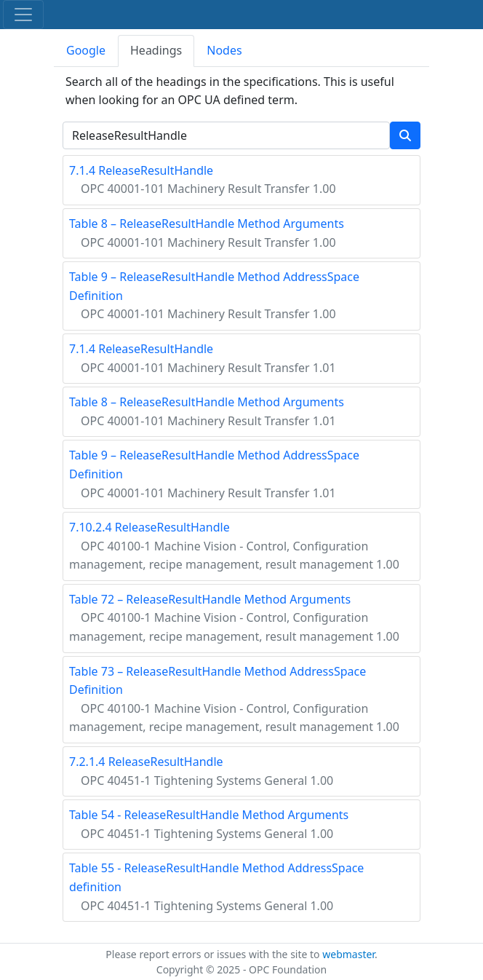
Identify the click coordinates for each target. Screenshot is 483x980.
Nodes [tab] (224, 50)
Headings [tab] (156, 50)
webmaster (348, 954)
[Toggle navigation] (23, 15)
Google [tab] (86, 50)
